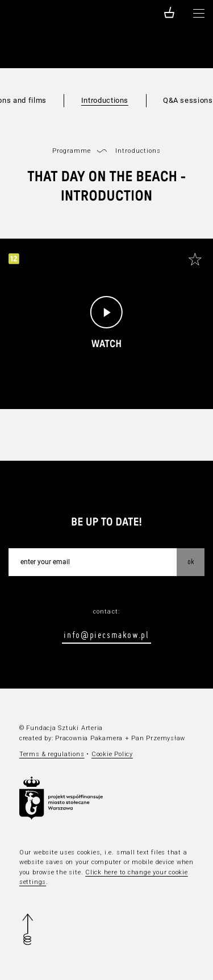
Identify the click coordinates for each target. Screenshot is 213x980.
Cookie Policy (112, 754)
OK (191, 561)
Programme (72, 151)
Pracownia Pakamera (89, 738)
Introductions (105, 100)
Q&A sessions (188, 100)
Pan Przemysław (158, 738)
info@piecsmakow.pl (106, 635)
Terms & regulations (52, 754)
